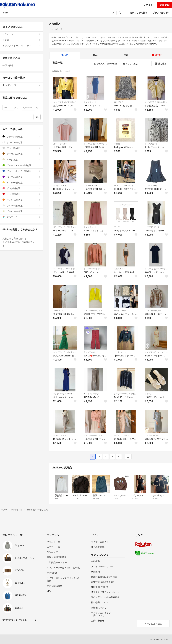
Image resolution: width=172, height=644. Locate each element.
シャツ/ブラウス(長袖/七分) (65, 102)
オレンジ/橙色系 (22, 200)
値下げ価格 (22, 65)
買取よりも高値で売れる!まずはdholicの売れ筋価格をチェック (22, 242)
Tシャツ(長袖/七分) (153, 311)
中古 (126, 55)
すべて (65, 55)
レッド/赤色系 (22, 194)
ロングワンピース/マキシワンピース (95, 144)
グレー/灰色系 (22, 148)
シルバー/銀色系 (22, 206)
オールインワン (60, 311)
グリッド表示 (131, 64)
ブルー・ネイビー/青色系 (22, 171)
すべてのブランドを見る (15, 620)
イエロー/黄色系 (22, 183)
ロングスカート (90, 102)
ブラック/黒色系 (22, 137)
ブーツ (117, 227)
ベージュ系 (22, 160)
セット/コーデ (120, 311)
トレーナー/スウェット (93, 269)
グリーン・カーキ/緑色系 (22, 165)
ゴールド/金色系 (22, 211)
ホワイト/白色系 (22, 142)
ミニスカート (120, 269)
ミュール (148, 394)
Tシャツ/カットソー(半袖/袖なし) (65, 269)
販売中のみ (98, 64)
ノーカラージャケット (93, 311)
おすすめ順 (113, 64)
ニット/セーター (60, 144)
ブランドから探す (161, 13)
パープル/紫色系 (22, 177)
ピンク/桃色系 (22, 188)
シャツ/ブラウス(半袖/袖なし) (156, 102)
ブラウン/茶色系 (22, 154)
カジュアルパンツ (91, 352)
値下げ (157, 55)
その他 (117, 144)
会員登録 (164, 5)
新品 (95, 55)
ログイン (148, 5)
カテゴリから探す (139, 13)
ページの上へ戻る (153, 624)
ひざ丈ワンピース (152, 227)
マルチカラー (22, 217)
